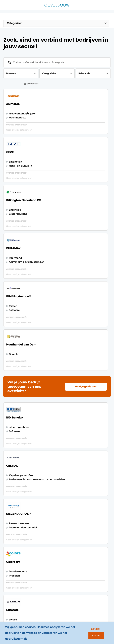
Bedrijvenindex (51, 486)
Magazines (48, 473)
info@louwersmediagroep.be (28, 596)
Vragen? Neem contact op (80, 445)
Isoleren (12, 503)
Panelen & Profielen (19, 480)
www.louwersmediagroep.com (29, 610)
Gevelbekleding (17, 473)
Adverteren (49, 480)
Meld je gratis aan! (86, 246)
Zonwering (14, 496)
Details (85, 634)
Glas (10, 509)
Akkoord (100, 634)
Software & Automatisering (17, 488)
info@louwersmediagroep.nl (28, 553)
